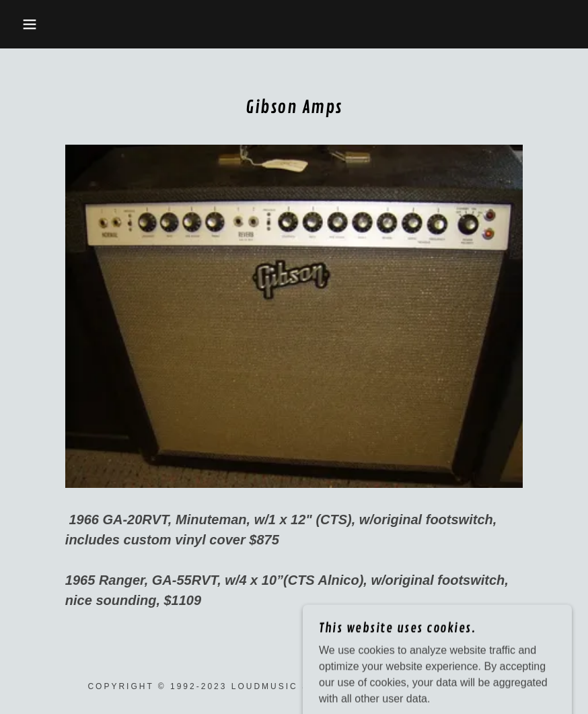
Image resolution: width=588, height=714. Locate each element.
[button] (29, 24)
